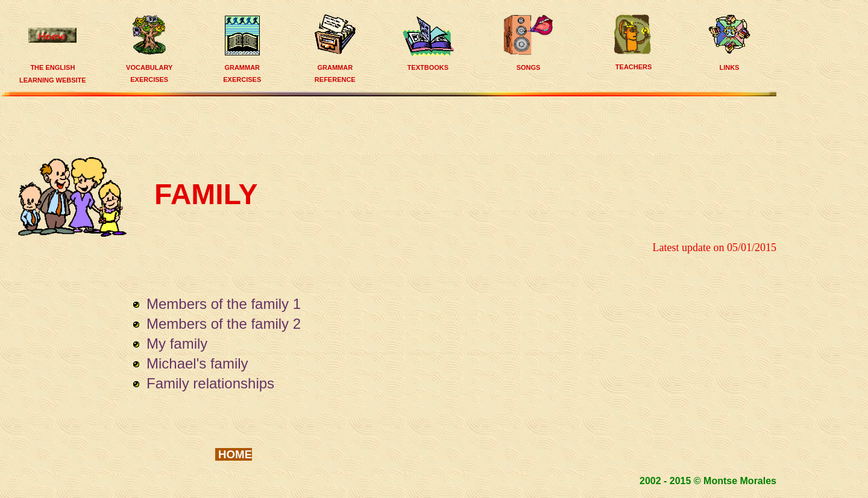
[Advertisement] (392, 125)
